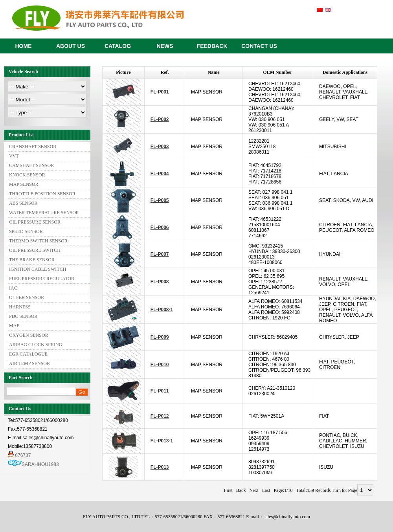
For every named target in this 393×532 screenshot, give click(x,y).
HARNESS (20, 307)
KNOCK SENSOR (27, 175)
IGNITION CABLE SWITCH (38, 269)
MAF (14, 326)
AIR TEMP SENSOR (29, 363)
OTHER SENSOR (27, 297)
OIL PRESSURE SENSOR (35, 222)
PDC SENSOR (23, 316)
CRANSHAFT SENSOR (33, 147)
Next (254, 491)
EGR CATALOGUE (28, 354)
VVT (14, 156)
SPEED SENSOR (26, 231)
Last (266, 491)
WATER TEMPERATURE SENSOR (44, 213)
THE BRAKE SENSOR (32, 260)
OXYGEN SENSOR (29, 335)
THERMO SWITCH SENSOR (38, 241)
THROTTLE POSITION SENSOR (42, 194)
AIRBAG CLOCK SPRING (36, 345)
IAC (13, 288)
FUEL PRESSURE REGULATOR (42, 279)
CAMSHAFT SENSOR (31, 165)
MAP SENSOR (24, 184)
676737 (19, 455)
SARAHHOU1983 (40, 464)
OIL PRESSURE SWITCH (35, 250)
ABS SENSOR (23, 203)
